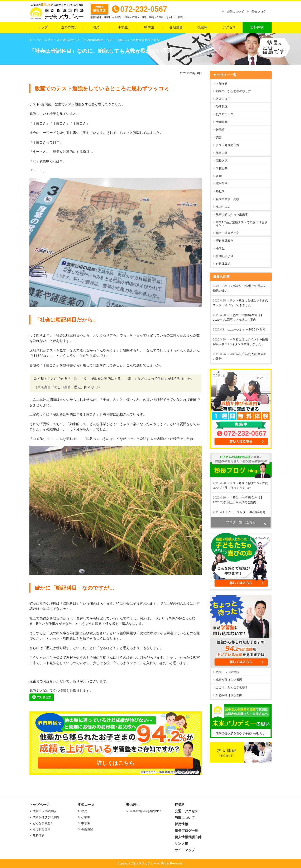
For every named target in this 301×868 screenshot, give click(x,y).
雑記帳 (220, 130)
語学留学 (222, 184)
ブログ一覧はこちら (241, 522)
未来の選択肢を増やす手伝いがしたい (241, 733)
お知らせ (222, 83)
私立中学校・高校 (228, 199)
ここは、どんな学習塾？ (232, 687)
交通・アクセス (186, 811)
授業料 (202, 27)
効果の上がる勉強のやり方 (233, 91)
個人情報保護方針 (188, 837)
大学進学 (222, 122)
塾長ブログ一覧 (186, 831)
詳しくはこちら (116, 763)
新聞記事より (225, 256)
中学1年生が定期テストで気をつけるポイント (242, 224)
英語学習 (222, 153)
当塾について (235, 11)
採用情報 (181, 824)
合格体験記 (223, 264)
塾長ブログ (259, 11)
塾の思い (133, 805)
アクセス (229, 27)
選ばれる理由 (42, 829)
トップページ (39, 805)
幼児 (96, 27)
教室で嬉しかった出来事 (232, 215)
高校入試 (222, 161)
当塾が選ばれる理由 (229, 695)
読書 (219, 137)
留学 (219, 176)
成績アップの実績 (228, 672)
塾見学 (220, 191)
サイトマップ (185, 850)
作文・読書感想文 (228, 233)
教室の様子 (223, 99)
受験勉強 (222, 107)
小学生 (123, 27)
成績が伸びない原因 (229, 680)
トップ (43, 27)
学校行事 (222, 168)
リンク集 (181, 844)
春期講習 (176, 27)
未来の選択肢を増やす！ (146, 811)
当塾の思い (69, 27)
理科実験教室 (225, 241)
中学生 (149, 27)
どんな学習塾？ (43, 823)
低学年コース (225, 114)
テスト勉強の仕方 (228, 145)
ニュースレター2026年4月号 (247, 329)
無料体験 (257, 27)
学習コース (86, 805)
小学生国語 (223, 207)
